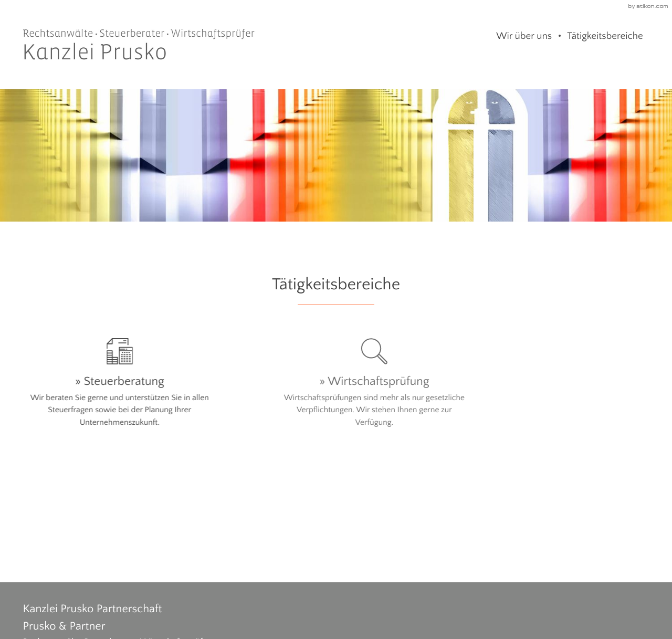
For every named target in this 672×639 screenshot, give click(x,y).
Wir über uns (524, 36)
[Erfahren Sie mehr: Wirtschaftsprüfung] (336, 387)
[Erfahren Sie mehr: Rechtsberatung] (553, 393)
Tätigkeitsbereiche (605, 36)
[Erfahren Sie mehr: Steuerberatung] (119, 387)
